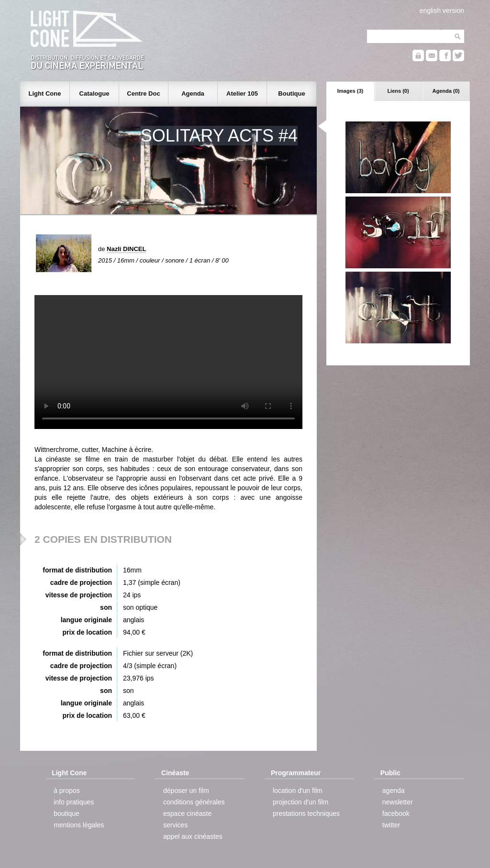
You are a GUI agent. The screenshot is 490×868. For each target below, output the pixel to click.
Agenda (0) (446, 91)
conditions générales (194, 802)
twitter (391, 825)
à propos (67, 791)
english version (442, 11)
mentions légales (79, 825)
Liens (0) (398, 91)
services (175, 825)
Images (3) (350, 91)
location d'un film (298, 791)
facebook (396, 813)
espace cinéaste (187, 813)
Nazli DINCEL (126, 249)
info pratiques (74, 802)
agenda (394, 791)
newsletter (398, 802)
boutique (67, 813)
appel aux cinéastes (193, 836)
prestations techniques (306, 813)
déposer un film (186, 791)
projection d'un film (301, 802)
